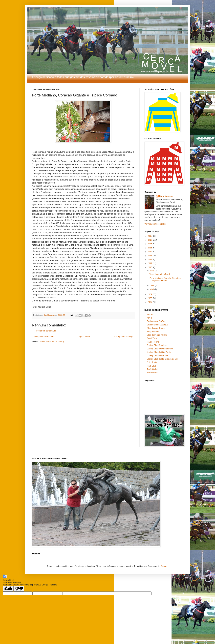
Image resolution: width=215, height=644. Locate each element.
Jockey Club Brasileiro (157, 345)
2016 (150, 244)
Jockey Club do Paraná (157, 355)
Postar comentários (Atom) (52, 342)
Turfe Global (153, 369)
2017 (150, 240)
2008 (150, 298)
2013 (150, 256)
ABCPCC (151, 315)
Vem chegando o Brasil (160, 274)
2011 (150, 263)
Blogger (164, 566)
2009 (150, 294)
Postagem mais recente (43, 337)
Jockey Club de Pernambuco (160, 349)
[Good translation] (8, 589)
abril (152, 289)
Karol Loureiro (166, 196)
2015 (150, 248)
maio (152, 286)
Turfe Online (153, 373)
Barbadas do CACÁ (156, 321)
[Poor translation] (19, 589)
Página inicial (84, 337)
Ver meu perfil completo (155, 224)
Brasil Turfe (152, 338)
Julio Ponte (152, 362)
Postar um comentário (46, 331)
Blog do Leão (153, 332)
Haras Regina (153, 342)
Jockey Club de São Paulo (159, 352)
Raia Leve (152, 366)
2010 (150, 267)
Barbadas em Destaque (158, 325)
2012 (150, 260)
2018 (150, 236)
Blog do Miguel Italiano (157, 335)
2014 (150, 252)
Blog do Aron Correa (156, 328)
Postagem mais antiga (124, 337)
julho (152, 271)
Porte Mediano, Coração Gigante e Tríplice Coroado (165, 279)
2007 (150, 302)
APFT (150, 318)
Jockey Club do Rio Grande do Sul (162, 359)
